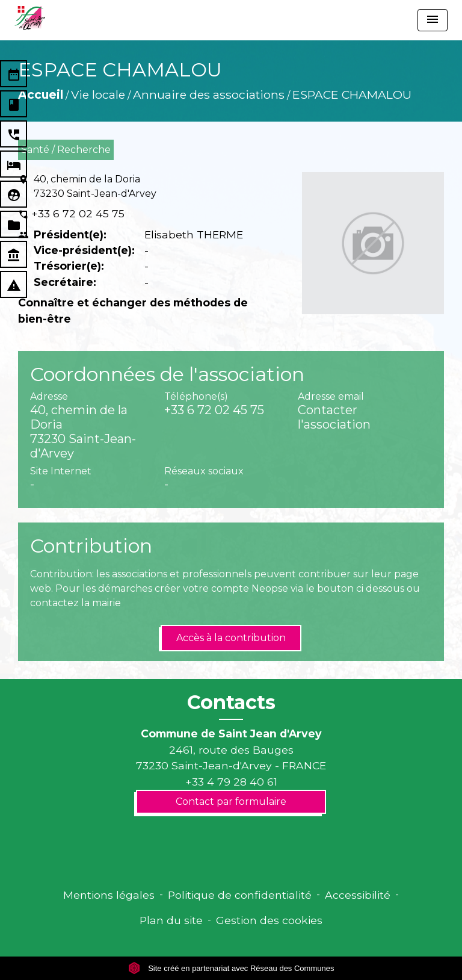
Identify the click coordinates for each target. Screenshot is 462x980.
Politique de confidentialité (240, 895)
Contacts (231, 702)
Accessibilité (358, 895)
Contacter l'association (334, 417)
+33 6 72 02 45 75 (78, 213)
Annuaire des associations (209, 95)
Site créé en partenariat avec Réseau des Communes (231, 968)
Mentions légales (109, 895)
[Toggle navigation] (433, 20)
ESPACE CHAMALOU (352, 95)
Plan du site (171, 920)
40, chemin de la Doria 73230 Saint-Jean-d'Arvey (95, 186)
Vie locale (98, 95)
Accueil (41, 95)
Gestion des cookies (269, 920)
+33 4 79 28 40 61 (231, 782)
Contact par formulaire (231, 802)
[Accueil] (30, 18)
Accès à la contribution (231, 638)
